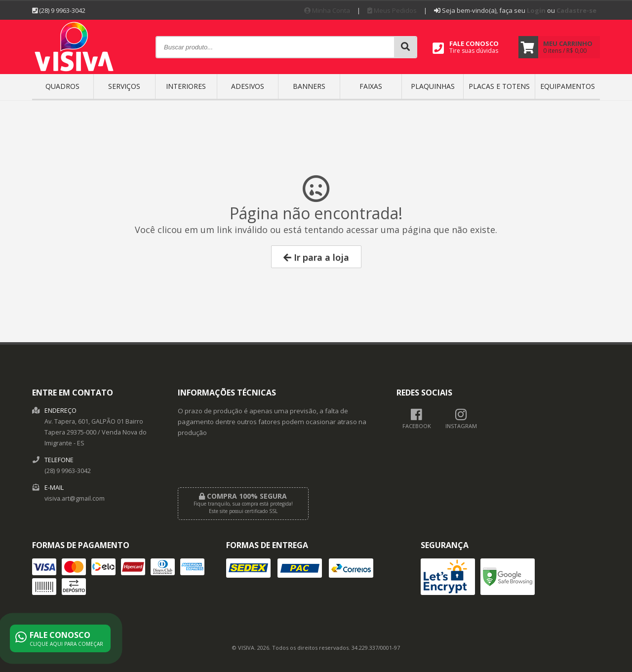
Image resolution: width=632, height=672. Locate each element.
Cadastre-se (576, 10)
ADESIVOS (248, 86)
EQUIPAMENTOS (568, 86)
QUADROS (62, 86)
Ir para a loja (316, 257)
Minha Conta (327, 10)
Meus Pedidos (392, 10)
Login (536, 10)
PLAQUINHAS (433, 86)
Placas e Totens (499, 86)
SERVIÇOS (124, 86)
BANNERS (309, 86)
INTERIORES (186, 86)
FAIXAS (371, 86)
